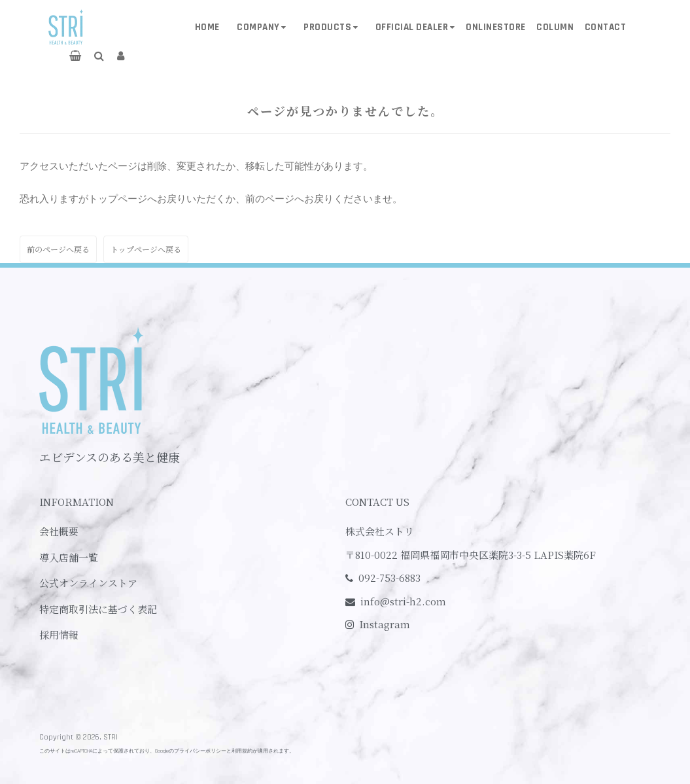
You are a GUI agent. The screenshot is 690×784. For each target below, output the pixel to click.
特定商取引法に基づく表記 (98, 609)
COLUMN (555, 27)
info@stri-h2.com (403, 601)
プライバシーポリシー (200, 751)
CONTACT (606, 27)
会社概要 (59, 531)
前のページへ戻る (58, 249)
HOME (207, 27)
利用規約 (242, 751)
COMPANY (258, 27)
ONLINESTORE (496, 27)
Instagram (385, 624)
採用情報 (59, 634)
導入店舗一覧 (69, 557)
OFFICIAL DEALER (412, 27)
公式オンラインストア (88, 583)
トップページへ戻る (146, 249)
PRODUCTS (327, 27)
